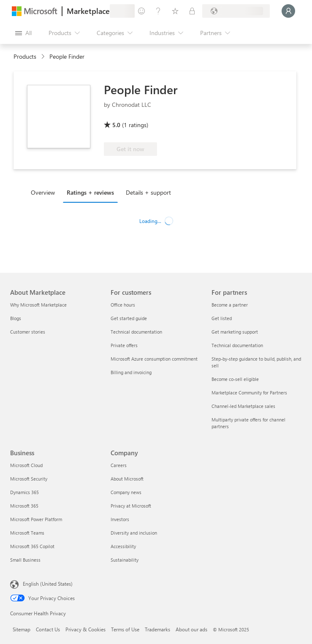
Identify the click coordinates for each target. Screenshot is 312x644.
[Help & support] (158, 11)
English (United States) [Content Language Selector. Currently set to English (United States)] (48, 584)
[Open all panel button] (23, 33)
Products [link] (25, 56)
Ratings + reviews (90, 192)
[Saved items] (175, 11)
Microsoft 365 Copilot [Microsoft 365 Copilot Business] (32, 546)
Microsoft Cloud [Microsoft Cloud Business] (26, 465)
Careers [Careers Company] (119, 465)
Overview (43, 192)
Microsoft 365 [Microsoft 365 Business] (24, 506)
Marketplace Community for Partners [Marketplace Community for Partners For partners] (249, 393)
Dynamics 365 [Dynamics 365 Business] (24, 492)
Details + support (148, 192)
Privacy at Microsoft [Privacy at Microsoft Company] (131, 506)
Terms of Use (125, 629)
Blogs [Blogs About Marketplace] (16, 318)
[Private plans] (192, 11)
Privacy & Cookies (85, 629)
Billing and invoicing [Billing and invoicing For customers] (131, 372)
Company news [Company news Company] (126, 492)
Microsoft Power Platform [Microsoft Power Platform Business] (36, 519)
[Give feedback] (141, 11)
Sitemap (22, 629)
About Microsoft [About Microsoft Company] (127, 479)
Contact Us (48, 629)
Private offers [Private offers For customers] (124, 345)
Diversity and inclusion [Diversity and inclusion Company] (134, 533)
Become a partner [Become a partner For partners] (230, 305)
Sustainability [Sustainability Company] (125, 560)
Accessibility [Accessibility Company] (123, 546)
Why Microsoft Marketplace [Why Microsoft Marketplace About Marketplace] (38, 305)
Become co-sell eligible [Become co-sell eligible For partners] (235, 379)
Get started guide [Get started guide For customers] (129, 318)
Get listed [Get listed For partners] (222, 318)
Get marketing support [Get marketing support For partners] (235, 332)
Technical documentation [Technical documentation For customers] (136, 332)
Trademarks (157, 629)
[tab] (45, 192)
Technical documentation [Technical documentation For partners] (237, 345)
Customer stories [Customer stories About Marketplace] (28, 332)
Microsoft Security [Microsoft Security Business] (29, 479)
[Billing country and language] (236, 11)
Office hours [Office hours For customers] (123, 305)
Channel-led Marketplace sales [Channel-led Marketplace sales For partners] (243, 406)
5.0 (116, 125)
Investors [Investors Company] (120, 519)
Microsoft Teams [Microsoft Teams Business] (27, 533)
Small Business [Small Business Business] (25, 560)
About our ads (191, 629)
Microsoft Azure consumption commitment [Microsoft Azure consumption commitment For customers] (154, 359)
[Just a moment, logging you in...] (288, 11)
